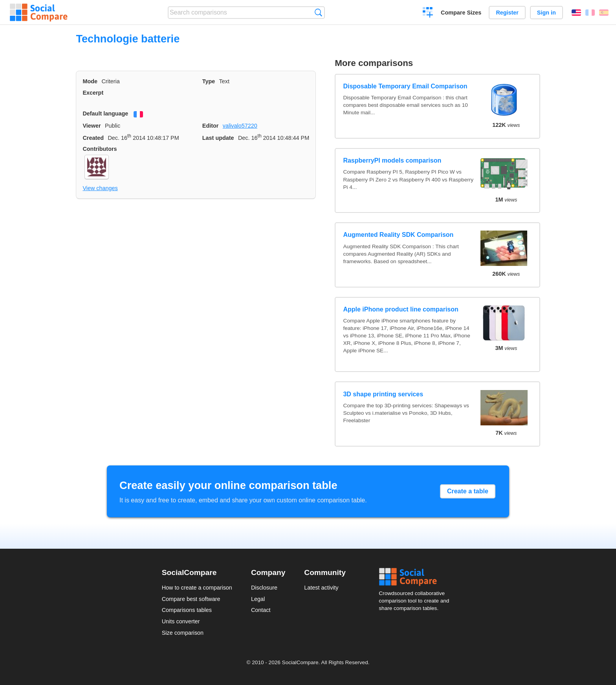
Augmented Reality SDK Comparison (398, 235)
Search (318, 12)
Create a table (468, 491)
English (576, 13)
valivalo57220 (240, 126)
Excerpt (93, 93)
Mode (90, 81)
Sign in (546, 13)
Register (507, 13)
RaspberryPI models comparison (392, 160)
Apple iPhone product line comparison (401, 309)
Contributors (100, 149)
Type (209, 81)
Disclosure (264, 588)
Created (93, 138)
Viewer (92, 126)
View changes (100, 188)
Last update (218, 138)
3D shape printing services (383, 394)
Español (604, 13)
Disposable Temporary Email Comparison (405, 86)
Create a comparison (428, 13)
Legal (258, 599)
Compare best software (191, 599)
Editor (211, 126)
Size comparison (183, 633)
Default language (105, 114)
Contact (261, 610)
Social (416, 577)
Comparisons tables (187, 610)
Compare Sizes (461, 13)
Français (590, 13)
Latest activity (321, 588)
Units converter (181, 621)
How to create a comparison (197, 588)
